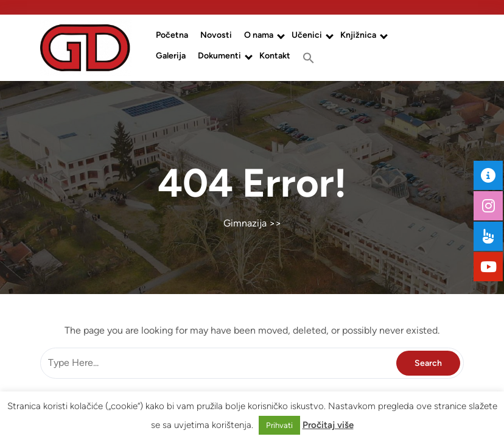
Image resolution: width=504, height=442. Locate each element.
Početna (172, 35)
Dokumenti (219, 56)
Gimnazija (245, 223)
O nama (259, 35)
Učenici (307, 35)
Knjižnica (358, 35)
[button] (309, 58)
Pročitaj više (328, 425)
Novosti (216, 35)
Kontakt (275, 56)
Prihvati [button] (279, 425)
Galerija (171, 56)
